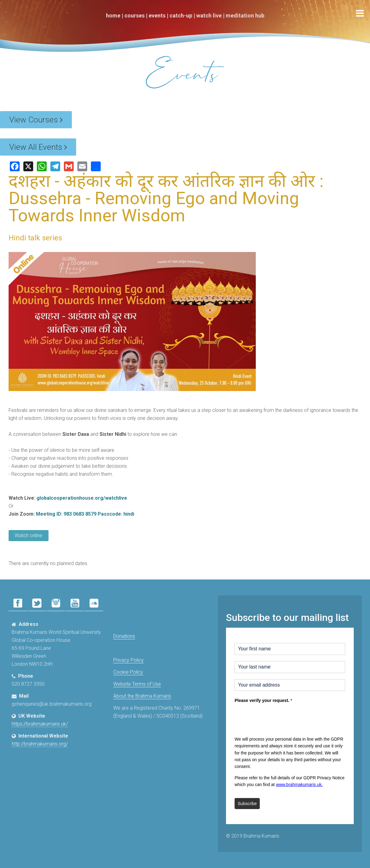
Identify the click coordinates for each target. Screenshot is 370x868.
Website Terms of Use (137, 684)
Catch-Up (181, 15)
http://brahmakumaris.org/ (40, 744)
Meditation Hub (245, 15)
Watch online (29, 535)
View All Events (38, 147)
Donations (124, 636)
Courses (134, 15)
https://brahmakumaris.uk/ (40, 724)
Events (157, 15)
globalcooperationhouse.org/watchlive (82, 498)
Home (113, 15)
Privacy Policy (129, 660)
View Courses (36, 120)
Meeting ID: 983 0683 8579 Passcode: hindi (85, 514)
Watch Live (209, 15)
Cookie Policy (128, 672)
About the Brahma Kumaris (142, 696)
